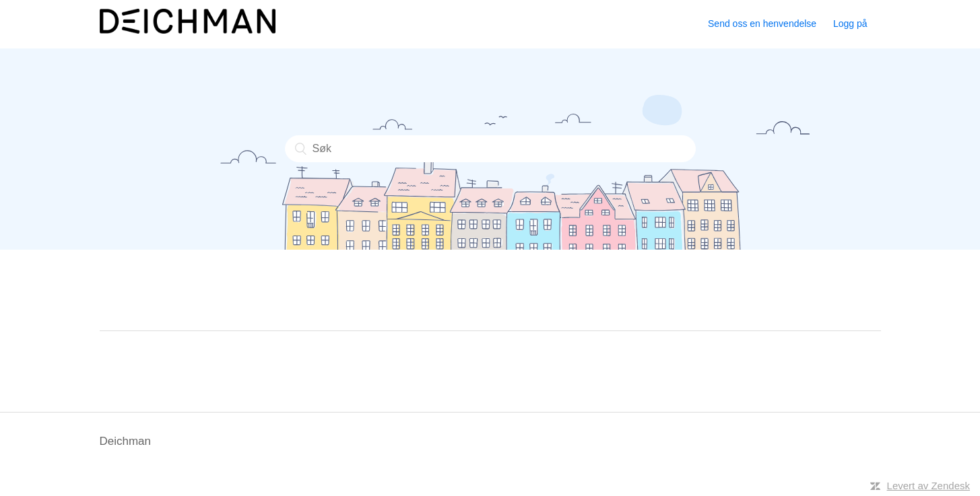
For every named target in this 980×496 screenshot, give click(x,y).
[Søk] (490, 149)
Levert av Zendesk (928, 486)
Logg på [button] (850, 24)
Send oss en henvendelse (762, 24)
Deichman (126, 441)
